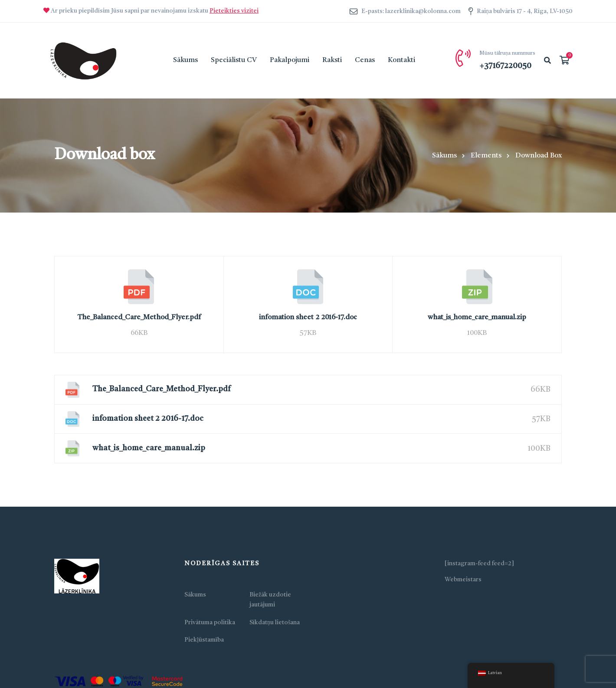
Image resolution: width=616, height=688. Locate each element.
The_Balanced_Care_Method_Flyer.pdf (139, 318)
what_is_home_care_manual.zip (477, 318)
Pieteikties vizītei (234, 11)
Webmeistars (463, 580)
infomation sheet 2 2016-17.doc (308, 318)
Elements (486, 156)
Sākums (444, 156)
